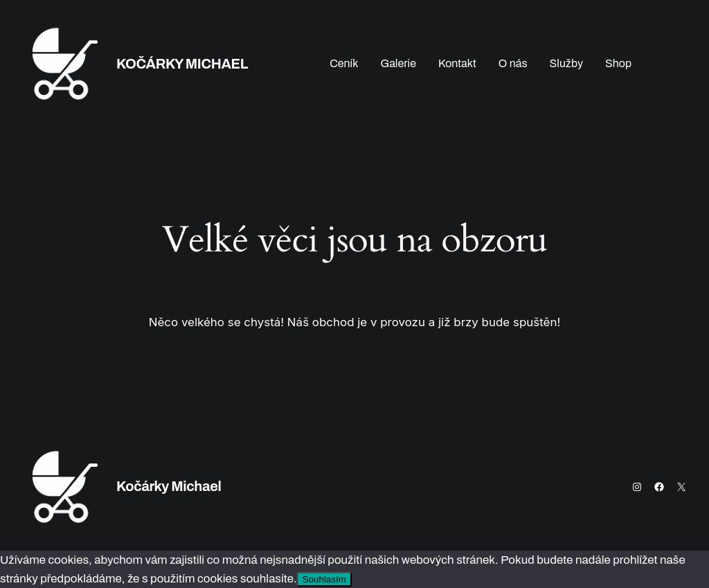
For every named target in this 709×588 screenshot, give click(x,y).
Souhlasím (324, 579)
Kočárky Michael (182, 64)
